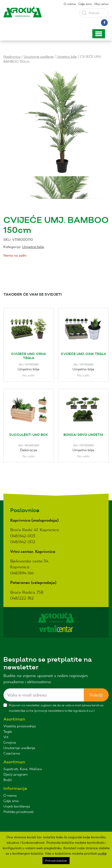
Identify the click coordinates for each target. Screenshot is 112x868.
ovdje (102, 854)
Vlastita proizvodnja (20, 726)
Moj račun (101, 4)
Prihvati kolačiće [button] (56, 861)
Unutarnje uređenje (39, 57)
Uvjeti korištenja (17, 806)
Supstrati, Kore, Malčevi (23, 769)
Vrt (6, 737)
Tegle (8, 732)
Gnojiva (10, 742)
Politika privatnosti (19, 812)
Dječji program (15, 774)
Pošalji (96, 695)
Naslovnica (12, 57)
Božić (8, 780)
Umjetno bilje (67, 57)
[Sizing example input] (44, 695)
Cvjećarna (12, 753)
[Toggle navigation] (99, 34)
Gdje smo (85, 4)
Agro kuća (23, 16)
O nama (70, 4)
